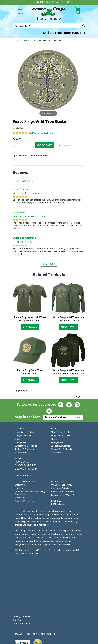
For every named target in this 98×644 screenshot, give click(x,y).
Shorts (18, 439)
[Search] (83, 26)
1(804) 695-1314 (75, 33)
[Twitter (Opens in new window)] (69, 404)
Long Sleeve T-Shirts (25, 435)
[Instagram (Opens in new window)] (77, 404)
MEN (54, 428)
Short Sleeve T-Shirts (25, 432)
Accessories (21, 453)
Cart (78, 12)
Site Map (17, 620)
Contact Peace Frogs (25, 501)
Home (15, 40)
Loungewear (21, 442)
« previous (21, 391)
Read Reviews (35, 133)
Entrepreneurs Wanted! (63, 495)
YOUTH (19, 458)
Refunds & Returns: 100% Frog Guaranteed (30, 493)
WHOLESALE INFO (25, 475)
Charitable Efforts (60, 488)
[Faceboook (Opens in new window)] (61, 404)
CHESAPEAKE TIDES (26, 465)
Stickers (33, 40)
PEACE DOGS (22, 462)
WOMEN (20, 428)
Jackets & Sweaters (24, 449)
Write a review (24, 181)
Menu (20, 12)
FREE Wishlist (58, 504)
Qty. (15, 145)
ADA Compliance (21, 623)
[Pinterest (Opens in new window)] (49, 411)
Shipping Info (21, 485)
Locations (20, 488)
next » (80, 397)
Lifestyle (24, 40)
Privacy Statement (22, 616)
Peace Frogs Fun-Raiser (63, 491)
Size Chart (20, 497)
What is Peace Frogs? (62, 485)
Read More (49, 264)
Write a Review (47, 133)
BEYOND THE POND (26, 469)
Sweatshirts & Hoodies (26, 446)
